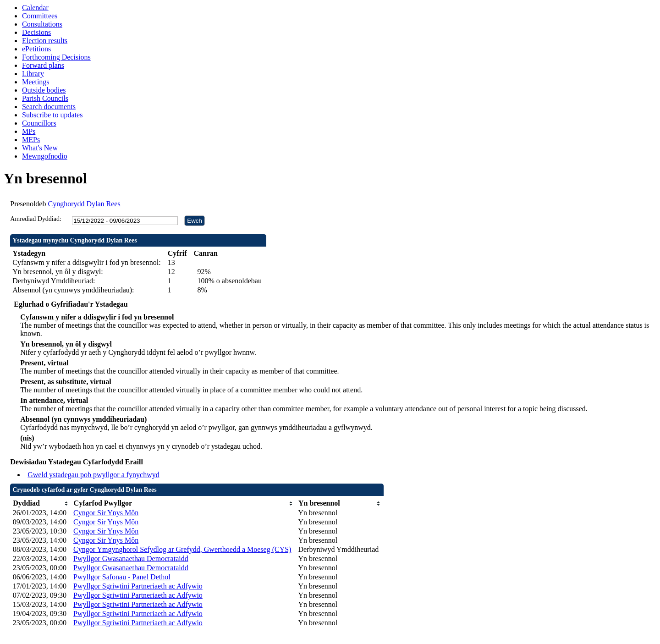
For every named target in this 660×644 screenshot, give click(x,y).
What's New (40, 148)
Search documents (49, 107)
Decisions (36, 32)
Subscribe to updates (52, 115)
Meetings (36, 82)
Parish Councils (45, 98)
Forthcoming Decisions (56, 57)
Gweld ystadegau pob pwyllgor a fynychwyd (93, 475)
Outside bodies (44, 90)
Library (33, 74)
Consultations (42, 24)
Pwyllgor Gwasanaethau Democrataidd (131, 559)
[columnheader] (41, 504)
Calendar (35, 8)
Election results (45, 41)
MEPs (31, 140)
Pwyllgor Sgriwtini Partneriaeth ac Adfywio (138, 586)
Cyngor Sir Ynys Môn (106, 513)
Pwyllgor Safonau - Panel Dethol (122, 577)
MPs (29, 131)
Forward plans (43, 65)
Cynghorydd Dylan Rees (84, 204)
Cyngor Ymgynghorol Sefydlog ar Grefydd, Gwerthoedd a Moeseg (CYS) (182, 549)
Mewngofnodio (45, 156)
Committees (40, 16)
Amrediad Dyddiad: (36, 219)
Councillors (39, 123)
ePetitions (36, 49)
